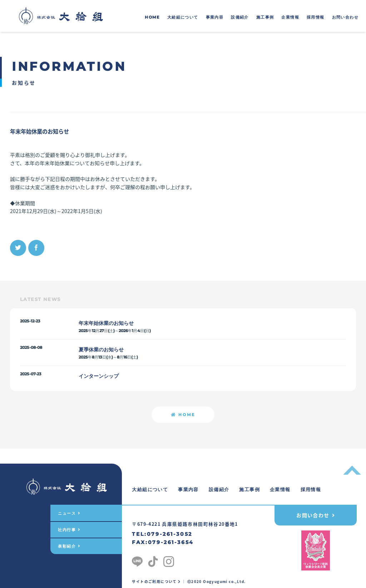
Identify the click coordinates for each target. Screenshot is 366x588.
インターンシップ (99, 376)
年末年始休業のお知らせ (106, 323)
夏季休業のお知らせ (101, 350)
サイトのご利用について (156, 582)
